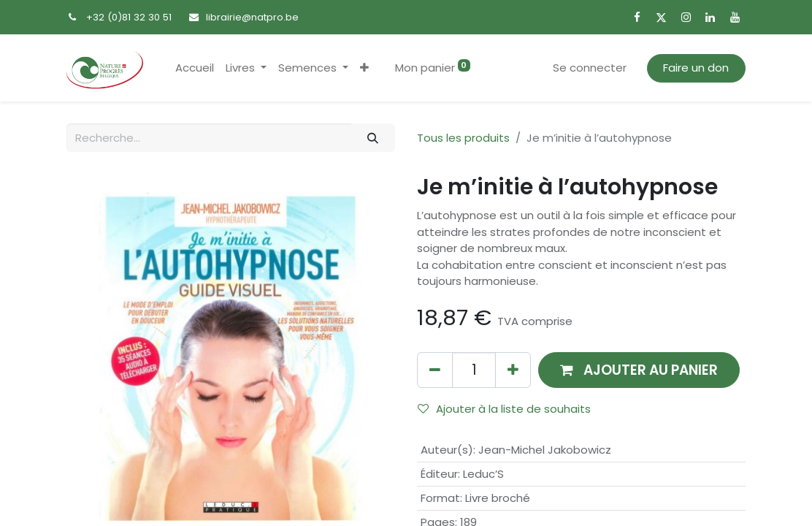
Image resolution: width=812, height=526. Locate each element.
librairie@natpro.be (252, 17)
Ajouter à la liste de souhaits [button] (504, 409)
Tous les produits (463, 138)
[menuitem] (195, 68)
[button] (364, 68)
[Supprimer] (435, 370)
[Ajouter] (513, 370)
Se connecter (590, 68)
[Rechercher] (373, 138)
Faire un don (696, 68)
